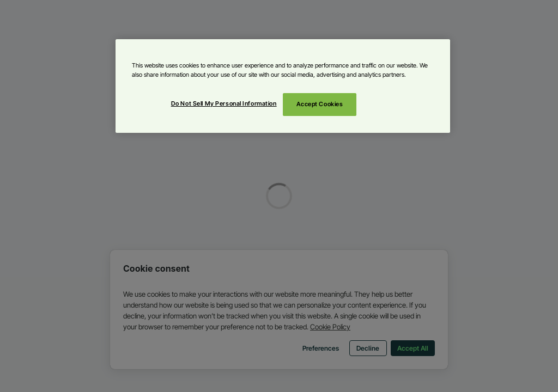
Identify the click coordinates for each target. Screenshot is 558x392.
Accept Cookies (320, 104)
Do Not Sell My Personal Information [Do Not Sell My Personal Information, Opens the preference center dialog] (224, 103)
